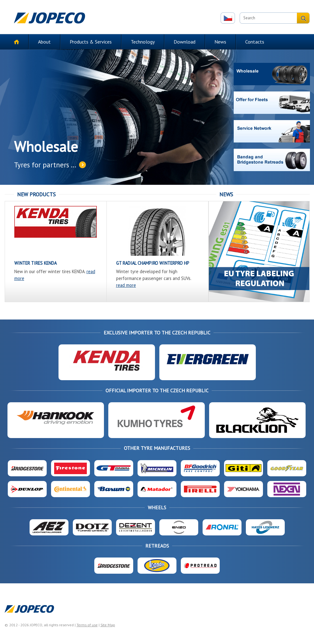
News (220, 42)
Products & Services (91, 42)
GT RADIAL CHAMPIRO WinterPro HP (153, 263)
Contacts (255, 42)
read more (126, 285)
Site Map (108, 625)
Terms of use (87, 625)
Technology (143, 42)
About (44, 42)
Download (185, 42)
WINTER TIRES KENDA (35, 263)
